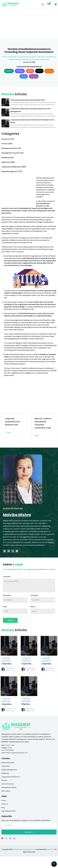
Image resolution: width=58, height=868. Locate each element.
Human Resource (8, 784)
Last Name (34, 595)
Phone (33, 607)
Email (5, 607)
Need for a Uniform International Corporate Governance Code (44, 427)
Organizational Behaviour (11, 777)
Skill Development (8, 763)
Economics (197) (8, 139)
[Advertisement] (29, 24)
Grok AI (39, 71)
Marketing (12, 57)
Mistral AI (49, 71)
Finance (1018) (7, 144)
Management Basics (9, 787)
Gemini (24, 76)
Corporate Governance (27, 57)
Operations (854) (8, 162)
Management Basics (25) (11, 148)
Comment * (7, 577)
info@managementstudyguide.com (16, 753)
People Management (9, 770)
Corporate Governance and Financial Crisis (14, 426)
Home (5, 57)
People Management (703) (12, 171)
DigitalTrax (50, 849)
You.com (34, 76)
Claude (30, 71)
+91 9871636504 (9, 750)
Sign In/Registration (9, 811)
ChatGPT (9, 71)
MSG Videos (6, 791)
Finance (4, 780)
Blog (3, 807)
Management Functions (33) (13, 153)
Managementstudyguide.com (24, 849)
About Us (5, 804)
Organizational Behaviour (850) (14, 167)
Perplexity (20, 71)
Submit (10, 620)
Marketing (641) (8, 158)
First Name (7, 595)
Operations (6, 766)
